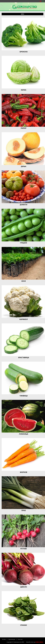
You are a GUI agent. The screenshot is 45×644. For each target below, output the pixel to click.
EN (43, 1)
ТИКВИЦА (24, 396)
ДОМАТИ (24, 205)
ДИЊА (24, 166)
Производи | (13, 639)
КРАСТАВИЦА (24, 358)
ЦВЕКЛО (24, 587)
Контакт (20, 639)
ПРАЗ (24, 510)
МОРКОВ (24, 472)
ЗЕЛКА (24, 90)
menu (23, 14)
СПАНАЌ (24, 625)
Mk (40, 1)
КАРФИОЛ (24, 319)
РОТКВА (24, 549)
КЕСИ (24, 281)
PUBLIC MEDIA (39, 642)
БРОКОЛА (24, 52)
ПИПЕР (24, 128)
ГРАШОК (24, 243)
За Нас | (5, 639)
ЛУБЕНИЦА (24, 434)
